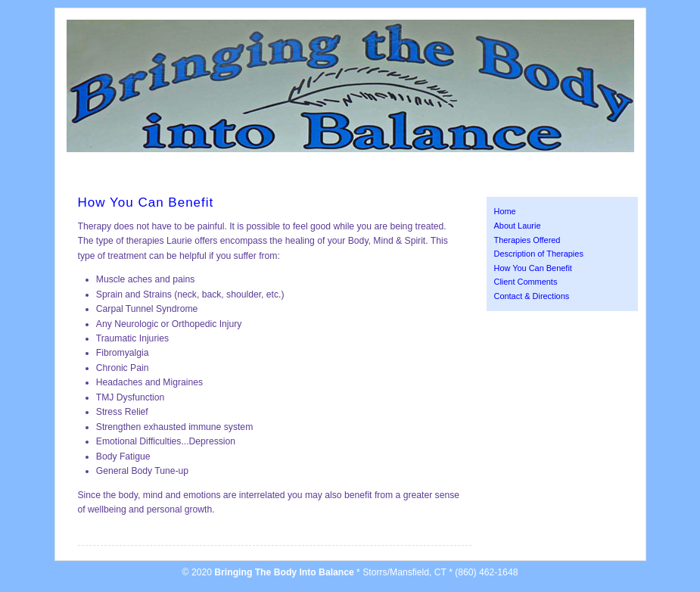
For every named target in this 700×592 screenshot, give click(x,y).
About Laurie (518, 226)
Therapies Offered (527, 240)
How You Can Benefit (533, 268)
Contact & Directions (532, 296)
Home (505, 211)
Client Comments (526, 282)
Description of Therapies (539, 254)
